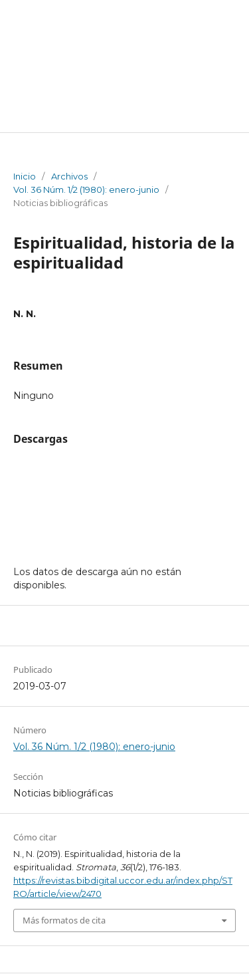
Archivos (69, 176)
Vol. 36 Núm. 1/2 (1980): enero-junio (86, 189)
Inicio (25, 176)
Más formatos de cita (64, 920)
